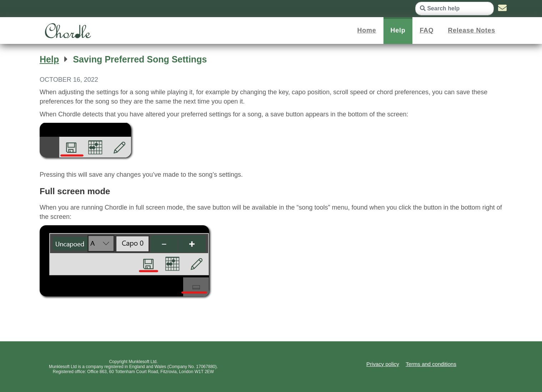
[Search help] (455, 9)
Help (398, 30)
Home (367, 30)
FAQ (426, 30)
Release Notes (472, 30)
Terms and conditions (431, 364)
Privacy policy (383, 364)
